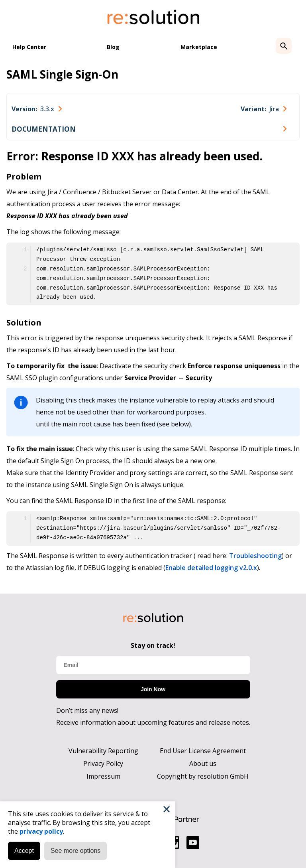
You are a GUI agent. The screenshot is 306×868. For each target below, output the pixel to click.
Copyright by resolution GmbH (203, 776)
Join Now (153, 689)
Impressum (103, 776)
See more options (76, 851)
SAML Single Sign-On (62, 74)
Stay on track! (153, 645)
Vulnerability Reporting (103, 751)
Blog (113, 47)
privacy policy (41, 831)
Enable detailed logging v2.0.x (211, 568)
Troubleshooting (255, 556)
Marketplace (199, 47)
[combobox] (37, 109)
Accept (24, 851)
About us (203, 763)
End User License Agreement (203, 751)
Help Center (29, 47)
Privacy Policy (103, 763)
